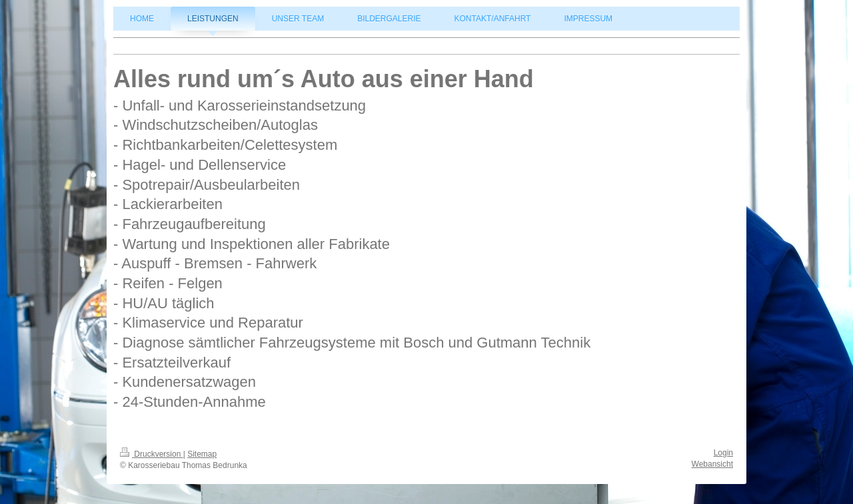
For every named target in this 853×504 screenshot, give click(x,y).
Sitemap (202, 454)
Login (723, 453)
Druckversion (152, 454)
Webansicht (712, 464)
